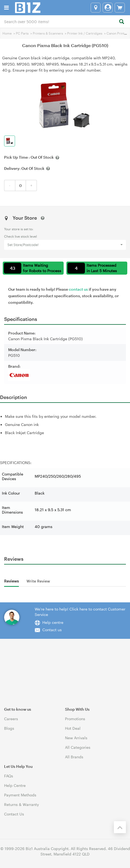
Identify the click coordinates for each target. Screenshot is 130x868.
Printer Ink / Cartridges (85, 33)
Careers (11, 719)
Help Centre (15, 785)
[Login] (108, 8)
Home (7, 33)
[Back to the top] (120, 827)
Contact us (52, 630)
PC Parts (22, 33)
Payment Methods (20, 795)
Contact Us (14, 814)
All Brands (74, 757)
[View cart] (120, 8)
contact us (78, 289)
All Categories (78, 747)
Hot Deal (73, 728)
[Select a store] (96, 8)
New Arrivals (76, 738)
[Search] (121, 22)
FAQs (9, 776)
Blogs (9, 728)
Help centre (53, 622)
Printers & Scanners (48, 33)
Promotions (75, 719)
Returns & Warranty (21, 804)
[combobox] (65, 21)
